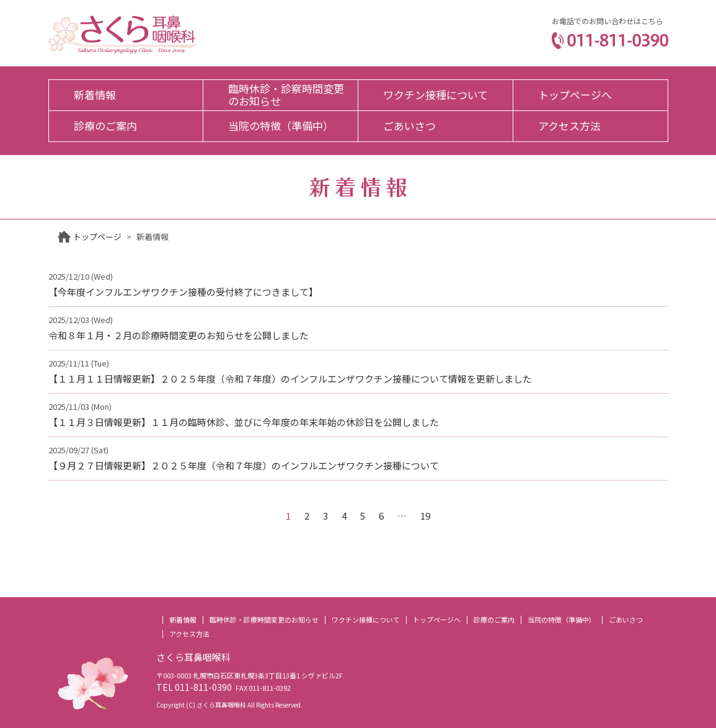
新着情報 (95, 95)
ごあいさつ (409, 126)
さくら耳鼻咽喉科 (124, 35)
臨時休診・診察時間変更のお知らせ (286, 95)
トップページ (97, 237)
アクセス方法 (569, 126)
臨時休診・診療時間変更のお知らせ (264, 620)
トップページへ (575, 95)
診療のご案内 (105, 126)
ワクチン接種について (435, 95)
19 (425, 516)
